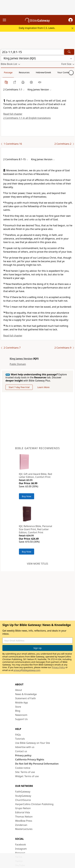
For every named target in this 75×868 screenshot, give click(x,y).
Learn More (43, 387)
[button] (71, 20)
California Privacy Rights (30, 759)
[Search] (69, 52)
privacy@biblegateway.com (27, 670)
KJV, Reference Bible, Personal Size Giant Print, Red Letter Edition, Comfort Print (36, 529)
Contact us (21, 751)
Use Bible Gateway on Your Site (33, 743)
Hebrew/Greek (43, 72)
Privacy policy (23, 755)
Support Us (21, 719)
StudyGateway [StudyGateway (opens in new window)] (23, 796)
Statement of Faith (26, 698)
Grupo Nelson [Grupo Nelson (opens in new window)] (23, 808)
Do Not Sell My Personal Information (37, 764)
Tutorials (20, 739)
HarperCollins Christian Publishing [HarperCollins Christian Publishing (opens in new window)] (34, 804)
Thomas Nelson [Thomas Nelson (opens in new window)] (24, 817)
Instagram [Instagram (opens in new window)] (21, 849)
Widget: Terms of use (27, 776)
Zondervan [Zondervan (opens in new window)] (21, 825)
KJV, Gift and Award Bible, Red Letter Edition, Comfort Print (35, 476)
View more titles (37, 564)
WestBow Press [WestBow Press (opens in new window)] (24, 821)
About (19, 690)
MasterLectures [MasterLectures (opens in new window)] (24, 829)
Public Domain (18, 364)
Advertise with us (25, 747)
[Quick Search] (32, 52)
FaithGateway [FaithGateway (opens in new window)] (23, 792)
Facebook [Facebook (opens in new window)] (21, 845)
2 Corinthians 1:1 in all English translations (27, 118)
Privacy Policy (58, 667)
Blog (18, 711)
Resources (24, 72)
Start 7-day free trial (19, 387)
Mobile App (22, 703)
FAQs (18, 735)
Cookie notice (23, 768)
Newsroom (21, 715)
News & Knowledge (26, 694)
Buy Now (27, 496)
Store (18, 707)
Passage (8, 72)
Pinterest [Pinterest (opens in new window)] (20, 853)
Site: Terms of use (25, 772)
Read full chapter (13, 114)
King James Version (21, 359)
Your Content (64, 72)
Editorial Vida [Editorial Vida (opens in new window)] (23, 812)
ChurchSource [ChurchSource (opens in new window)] (23, 800)
